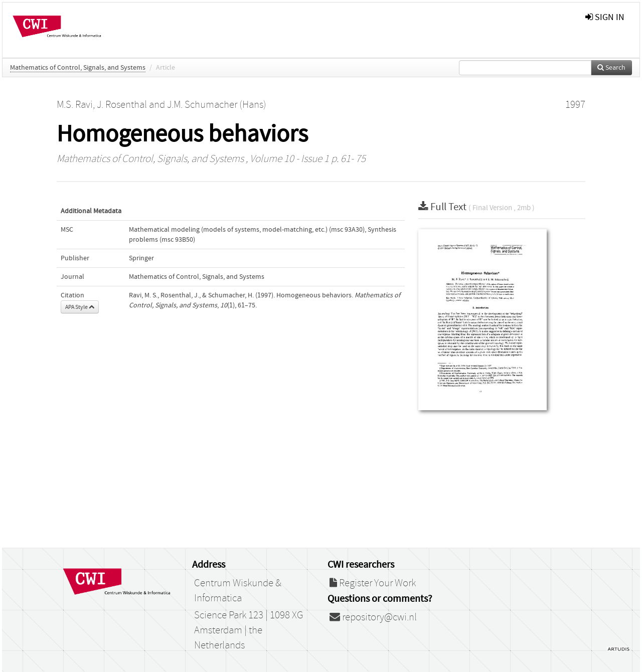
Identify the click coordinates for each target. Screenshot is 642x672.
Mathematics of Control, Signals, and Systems (78, 68)
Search (611, 68)
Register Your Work (373, 583)
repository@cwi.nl (373, 617)
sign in (605, 17)
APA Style (80, 307)
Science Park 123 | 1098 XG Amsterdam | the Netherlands (249, 630)
